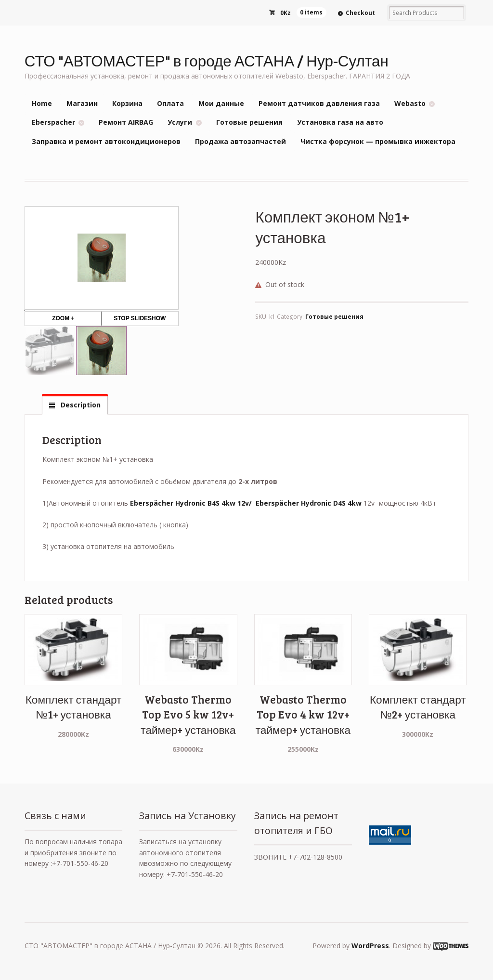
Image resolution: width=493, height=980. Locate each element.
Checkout (360, 13)
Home (42, 103)
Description (80, 405)
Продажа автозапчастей (240, 141)
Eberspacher (53, 122)
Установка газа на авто (340, 122)
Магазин (82, 103)
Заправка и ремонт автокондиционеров (106, 141)
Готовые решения (249, 122)
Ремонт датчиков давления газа (319, 103)
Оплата (170, 103)
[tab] (75, 405)
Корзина (127, 103)
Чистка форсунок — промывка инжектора (378, 141)
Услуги (180, 122)
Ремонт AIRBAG (126, 122)
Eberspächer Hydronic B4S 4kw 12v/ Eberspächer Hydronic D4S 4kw (246, 503)
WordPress (370, 946)
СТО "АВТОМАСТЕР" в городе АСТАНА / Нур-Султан (207, 60)
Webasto (410, 103)
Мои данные (221, 103)
